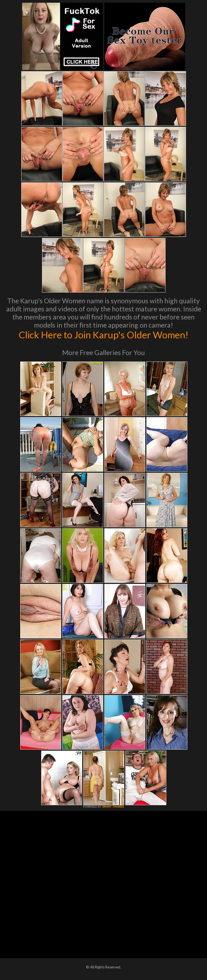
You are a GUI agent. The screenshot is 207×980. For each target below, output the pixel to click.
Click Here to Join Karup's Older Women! (103, 335)
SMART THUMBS (113, 807)
